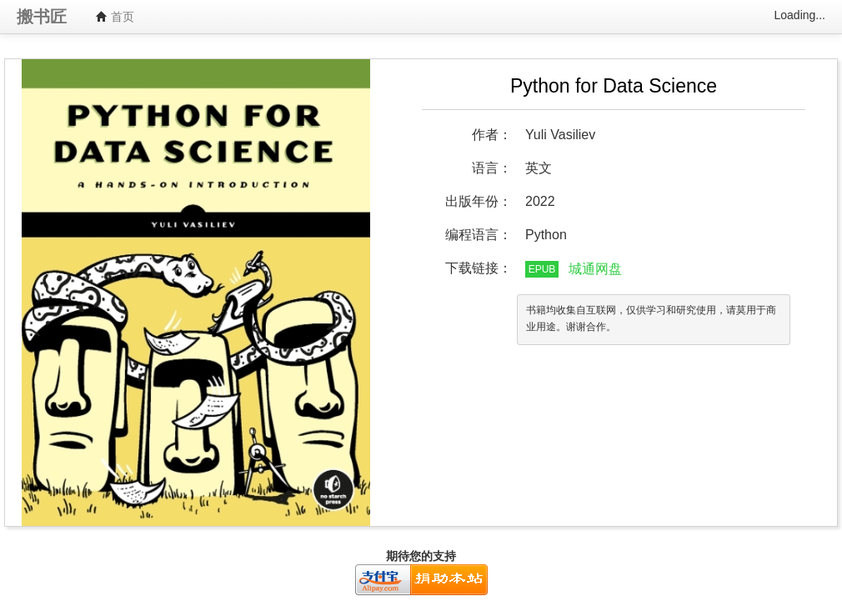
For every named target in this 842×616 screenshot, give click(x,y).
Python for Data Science (614, 86)
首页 (115, 17)
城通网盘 (595, 269)
